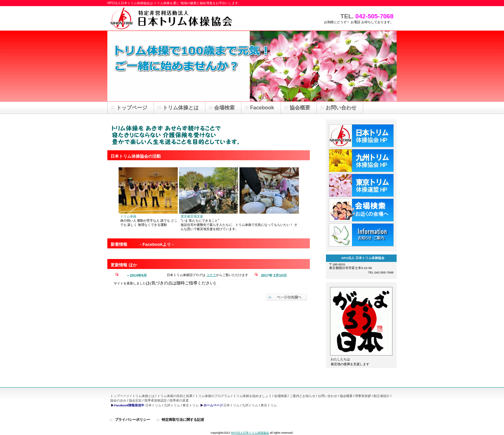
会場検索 (281, 396)
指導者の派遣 (179, 400)
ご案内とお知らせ (302, 396)
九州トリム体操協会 (361, 161)
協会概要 (346, 396)
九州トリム (172, 405)
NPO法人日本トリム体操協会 (250, 433)
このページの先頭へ (287, 297)
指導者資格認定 (156, 400)
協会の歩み (118, 400)
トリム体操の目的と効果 (175, 396)
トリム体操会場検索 (361, 210)
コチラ (211, 275)
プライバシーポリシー (132, 420)
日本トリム (153, 405)
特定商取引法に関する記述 (183, 420)
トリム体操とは (143, 396)
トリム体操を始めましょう (252, 396)
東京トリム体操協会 (361, 185)
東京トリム (191, 405)
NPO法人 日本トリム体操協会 (172, 19)
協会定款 (135, 400)
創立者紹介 (382, 396)
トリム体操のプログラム (213, 396)
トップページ (120, 396)
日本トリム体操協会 (361, 136)
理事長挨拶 (363, 396)
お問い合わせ (328, 396)
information (361, 235)
